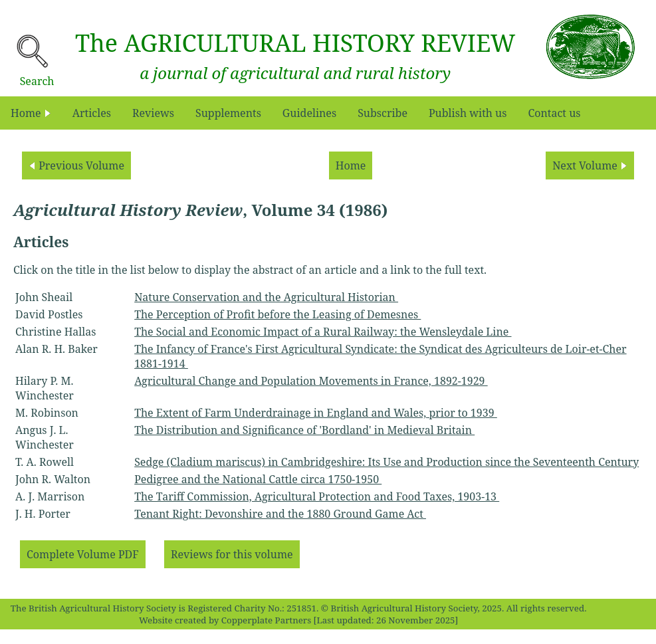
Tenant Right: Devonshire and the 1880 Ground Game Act (280, 514)
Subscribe (383, 113)
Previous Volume (76, 165)
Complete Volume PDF (83, 554)
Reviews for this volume (232, 554)
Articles (92, 113)
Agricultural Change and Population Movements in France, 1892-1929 (311, 381)
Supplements (228, 113)
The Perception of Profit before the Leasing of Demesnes (277, 314)
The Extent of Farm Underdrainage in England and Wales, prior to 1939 (316, 413)
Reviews (153, 113)
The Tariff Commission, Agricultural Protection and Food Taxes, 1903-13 (317, 496)
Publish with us (468, 113)
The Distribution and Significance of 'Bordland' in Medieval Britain (304, 430)
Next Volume (590, 165)
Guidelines (309, 113)
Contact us (554, 113)
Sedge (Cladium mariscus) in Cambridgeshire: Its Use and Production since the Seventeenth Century (386, 462)
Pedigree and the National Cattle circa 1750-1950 (258, 479)
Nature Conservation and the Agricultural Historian (266, 297)
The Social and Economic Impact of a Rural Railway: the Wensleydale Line (323, 332)
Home (31, 113)
